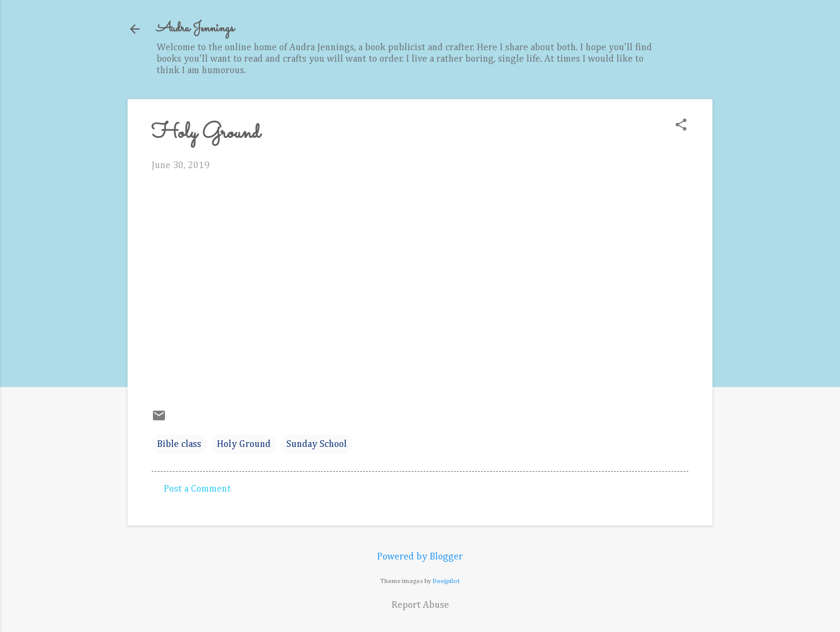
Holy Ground (244, 445)
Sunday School (317, 445)
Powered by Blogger (420, 557)
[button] (681, 126)
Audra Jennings (195, 29)
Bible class (179, 445)
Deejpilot (446, 581)
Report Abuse (420, 605)
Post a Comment (197, 489)
